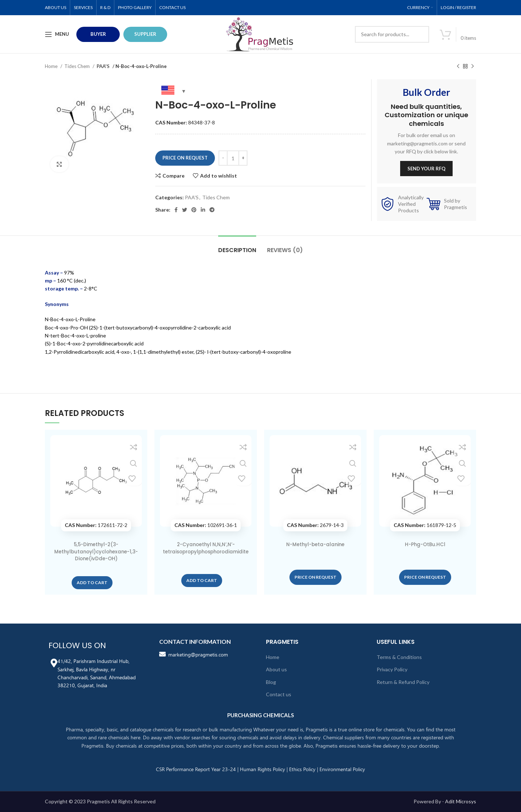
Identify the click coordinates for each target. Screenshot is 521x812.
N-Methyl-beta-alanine (315, 544)
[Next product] (473, 67)
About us (276, 669)
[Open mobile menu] (57, 34)
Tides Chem (78, 66)
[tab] (237, 246)
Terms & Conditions (399, 657)
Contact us (279, 694)
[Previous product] (458, 67)
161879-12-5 (425, 525)
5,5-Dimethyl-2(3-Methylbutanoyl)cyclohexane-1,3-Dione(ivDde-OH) (96, 551)
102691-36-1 (206, 525)
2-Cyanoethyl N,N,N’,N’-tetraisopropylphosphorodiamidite (206, 551)
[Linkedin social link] (203, 210)
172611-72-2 (96, 525)
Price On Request (185, 158)
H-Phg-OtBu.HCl (425, 544)
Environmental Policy (342, 769)
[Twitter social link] (185, 210)
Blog (271, 682)
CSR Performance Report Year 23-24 (196, 769)
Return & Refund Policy (403, 682)
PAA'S (103, 66)
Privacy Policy (392, 669)
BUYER (98, 34)
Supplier (145, 34)
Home (52, 66)
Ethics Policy (302, 769)
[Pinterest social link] (194, 210)
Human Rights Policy (262, 769)
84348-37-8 (185, 122)
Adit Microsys (461, 801)
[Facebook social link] (176, 210)
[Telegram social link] (212, 210)
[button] (92, 583)
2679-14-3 (315, 525)
